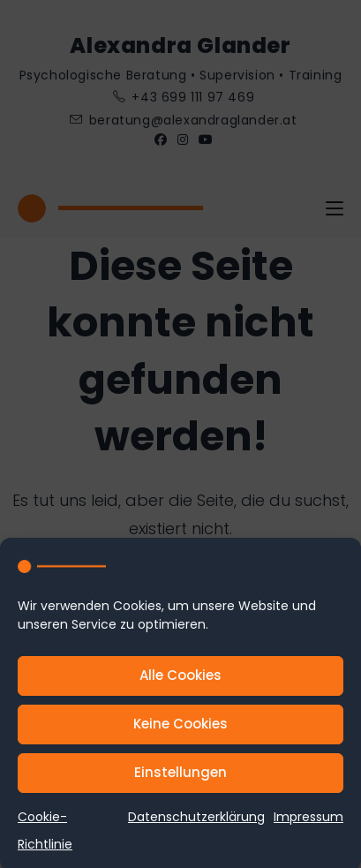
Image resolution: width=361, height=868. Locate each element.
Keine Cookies (180, 729)
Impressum (308, 821)
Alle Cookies (180, 680)
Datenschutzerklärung (196, 821)
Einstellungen (180, 777)
